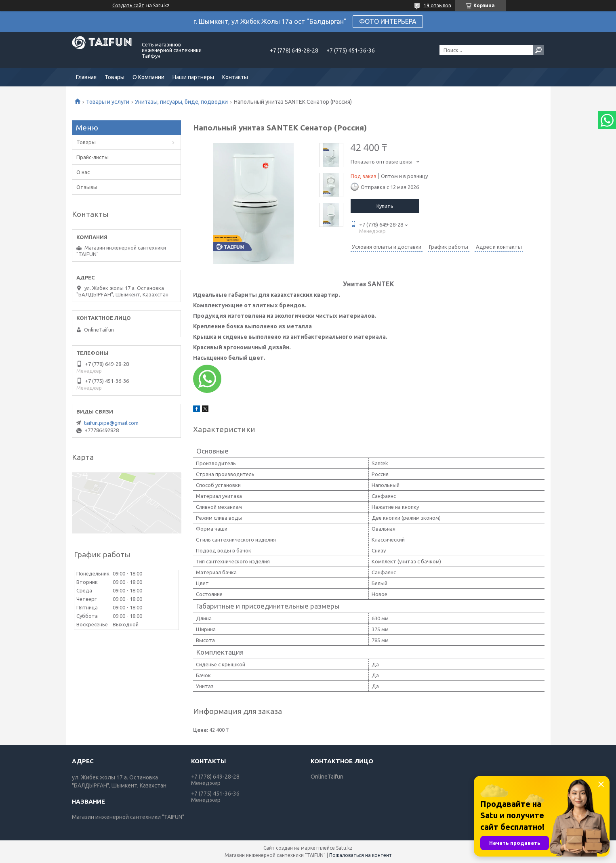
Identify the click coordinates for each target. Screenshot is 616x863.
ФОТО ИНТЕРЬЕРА (388, 21)
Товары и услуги (108, 102)
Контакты (235, 77)
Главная (86, 77)
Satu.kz (344, 848)
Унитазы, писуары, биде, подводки (181, 102)
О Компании (148, 77)
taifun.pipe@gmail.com (111, 423)
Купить (385, 206)
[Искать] (538, 50)
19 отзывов (437, 5)
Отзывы (87, 187)
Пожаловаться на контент (361, 855)
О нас (83, 172)
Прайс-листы (93, 157)
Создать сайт (128, 5)
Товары (115, 77)
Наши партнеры (193, 77)
